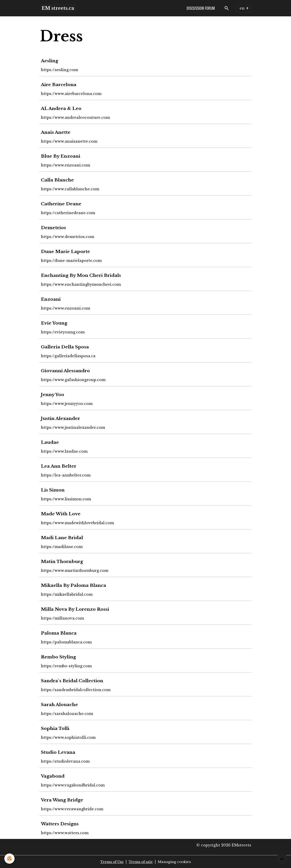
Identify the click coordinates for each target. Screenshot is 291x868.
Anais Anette (56, 132)
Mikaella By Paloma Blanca (74, 585)
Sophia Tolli (56, 728)
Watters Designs (60, 824)
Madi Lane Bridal (63, 538)
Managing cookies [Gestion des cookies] (177, 862)
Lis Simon (53, 490)
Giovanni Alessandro (66, 371)
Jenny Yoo (53, 394)
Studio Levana (59, 752)
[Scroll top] (282, 859)
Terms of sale (140, 862)
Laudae (51, 442)
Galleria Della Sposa (66, 347)
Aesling (50, 61)
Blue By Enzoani (61, 156)
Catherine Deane (62, 204)
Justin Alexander (61, 418)
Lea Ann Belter (59, 466)
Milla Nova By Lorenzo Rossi (76, 609)
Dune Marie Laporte (66, 251)
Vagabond (53, 776)
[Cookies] (10, 859)
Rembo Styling (59, 657)
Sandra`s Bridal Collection (73, 681)
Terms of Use (110, 862)
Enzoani (51, 299)
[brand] (58, 8)
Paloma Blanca (59, 633)
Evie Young (55, 323)
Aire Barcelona (59, 84)
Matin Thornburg (63, 561)
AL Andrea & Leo (62, 108)
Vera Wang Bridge (63, 800)
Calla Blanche (58, 180)
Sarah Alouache (60, 704)
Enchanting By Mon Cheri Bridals (82, 275)
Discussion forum (201, 8)
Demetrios (54, 228)
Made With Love (61, 514)
